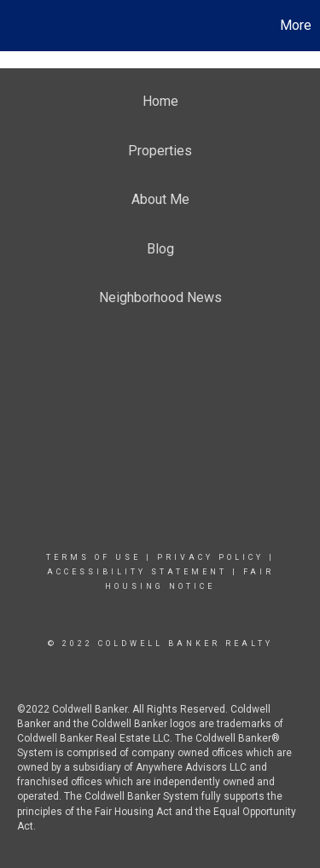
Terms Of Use (93, 557)
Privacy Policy (210, 557)
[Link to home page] (15, 26)
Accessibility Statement (137, 572)
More (296, 25)
